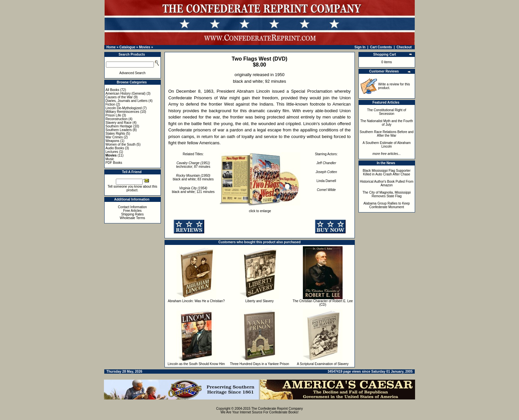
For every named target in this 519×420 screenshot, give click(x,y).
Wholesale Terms (133, 218)
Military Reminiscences (122, 112)
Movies (145, 47)
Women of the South (121, 144)
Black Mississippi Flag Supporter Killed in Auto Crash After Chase (387, 172)
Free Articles (132, 211)
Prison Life (113, 115)
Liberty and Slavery (259, 301)
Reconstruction (117, 119)
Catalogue (127, 47)
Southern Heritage (119, 126)
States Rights (115, 134)
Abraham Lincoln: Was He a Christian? (196, 301)
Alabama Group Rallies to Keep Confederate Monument (387, 205)
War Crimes (114, 137)
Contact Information (132, 207)
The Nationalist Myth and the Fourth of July (387, 123)
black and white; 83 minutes (193, 177)
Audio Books (115, 148)
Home (111, 47)
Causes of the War (119, 97)
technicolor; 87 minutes (193, 165)
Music (110, 159)
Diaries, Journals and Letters (127, 101)
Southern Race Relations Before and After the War (387, 134)
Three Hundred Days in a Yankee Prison (260, 364)
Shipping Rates (132, 214)
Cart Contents (381, 47)
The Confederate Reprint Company (277, 409)
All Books (113, 90)
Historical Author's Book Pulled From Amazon (387, 183)
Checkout (404, 47)
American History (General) (126, 93)
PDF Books (114, 163)
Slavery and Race (119, 123)
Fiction (110, 104)
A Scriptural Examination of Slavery (323, 364)
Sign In (360, 47)
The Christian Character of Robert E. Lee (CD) (323, 303)
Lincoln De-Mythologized (124, 108)
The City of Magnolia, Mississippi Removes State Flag (387, 194)
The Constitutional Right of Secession (387, 112)
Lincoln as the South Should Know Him (196, 364)
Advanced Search (133, 73)
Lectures (112, 152)
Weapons (113, 141)
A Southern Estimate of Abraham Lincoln (386, 145)
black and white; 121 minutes (193, 190)
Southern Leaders (119, 130)
